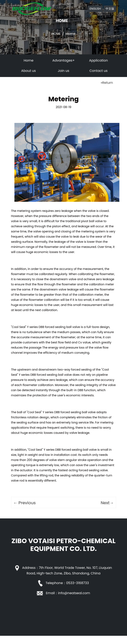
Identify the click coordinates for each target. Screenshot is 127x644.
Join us (64, 71)
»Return (107, 83)
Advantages (62, 60)
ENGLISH (95, 9)
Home (56, 34)
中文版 (110, 9)
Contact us (99, 71)
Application (98, 60)
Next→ (107, 503)
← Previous (25, 503)
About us (29, 71)
